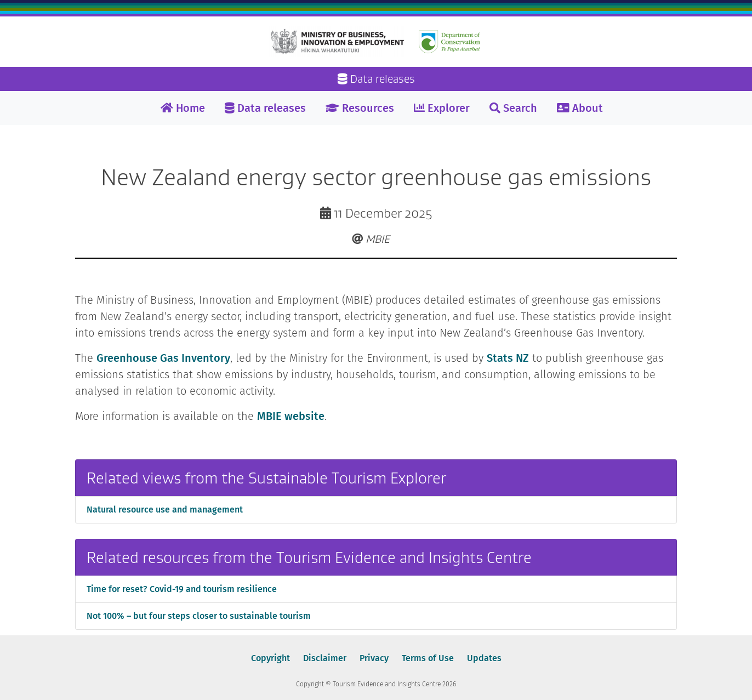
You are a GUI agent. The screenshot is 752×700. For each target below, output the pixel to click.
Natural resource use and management (165, 510)
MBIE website (291, 416)
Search (513, 108)
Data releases (265, 108)
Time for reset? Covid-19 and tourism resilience (182, 589)
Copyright (270, 658)
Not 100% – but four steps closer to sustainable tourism (199, 616)
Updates (484, 658)
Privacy (374, 658)
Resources (360, 108)
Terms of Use (428, 658)
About (580, 108)
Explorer (442, 108)
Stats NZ (508, 358)
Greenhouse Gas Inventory (163, 358)
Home (183, 108)
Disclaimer (325, 658)
